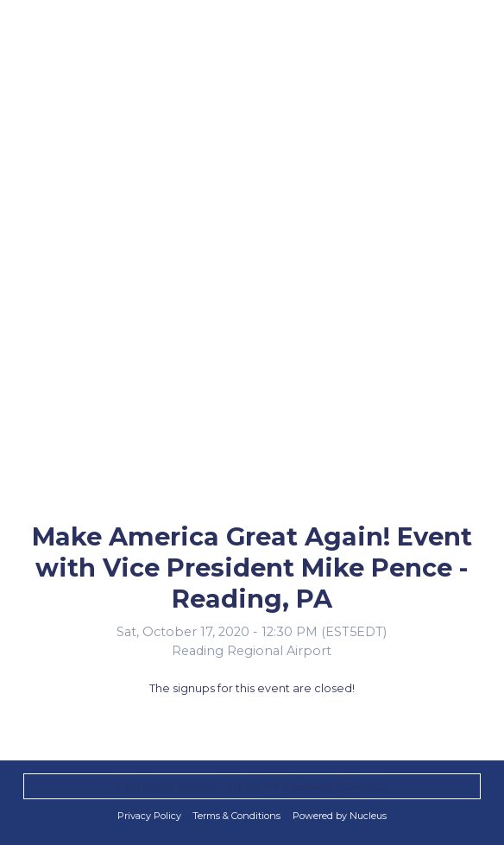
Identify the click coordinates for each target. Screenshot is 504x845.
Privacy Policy (149, 816)
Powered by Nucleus (340, 816)
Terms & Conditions (236, 816)
